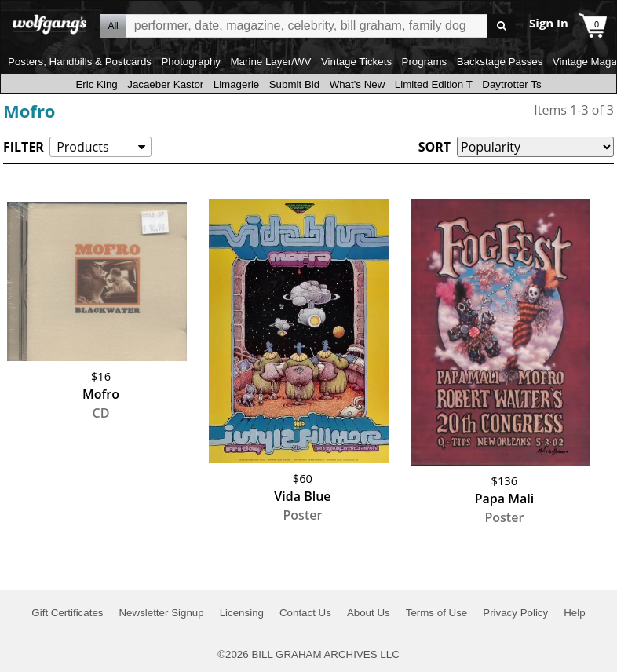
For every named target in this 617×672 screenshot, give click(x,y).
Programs (425, 62)
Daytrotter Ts (511, 84)
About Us (369, 613)
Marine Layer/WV (270, 62)
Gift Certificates (67, 613)
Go (501, 26)
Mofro (29, 111)
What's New (358, 84)
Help (574, 613)
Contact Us (305, 613)
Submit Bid (294, 84)
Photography (191, 62)
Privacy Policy (515, 613)
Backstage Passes (500, 62)
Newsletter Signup (161, 613)
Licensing (242, 613)
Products (82, 147)
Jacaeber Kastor (165, 84)
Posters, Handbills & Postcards (80, 62)
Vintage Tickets (356, 62)
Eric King (96, 84)
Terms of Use (437, 613)
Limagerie (237, 84)
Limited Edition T (434, 84)
